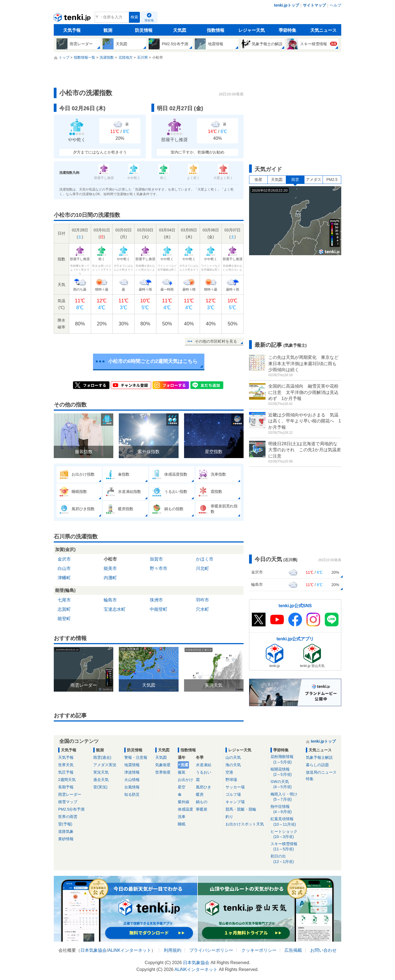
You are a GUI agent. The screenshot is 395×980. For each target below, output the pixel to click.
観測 (108, 30)
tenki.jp (73, 19)
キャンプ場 (235, 802)
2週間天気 (67, 780)
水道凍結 (204, 765)
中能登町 (159, 609)
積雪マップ (68, 802)
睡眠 (182, 824)
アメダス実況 (105, 765)
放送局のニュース (321, 772)
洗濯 (184, 765)
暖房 (200, 794)
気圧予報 (66, 772)
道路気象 (66, 831)
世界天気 (66, 765)
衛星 (258, 180)
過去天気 (101, 780)
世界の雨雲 (68, 817)
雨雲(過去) (102, 757)
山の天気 (233, 757)
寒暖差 (202, 809)
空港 (229, 772)
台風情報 (132, 787)
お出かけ (185, 780)
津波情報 (132, 772)
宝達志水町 (115, 609)
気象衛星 (163, 765)
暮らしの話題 (317, 765)
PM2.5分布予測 (71, 809)
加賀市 (156, 559)
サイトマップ (314, 5)
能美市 (110, 568)
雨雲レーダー (70, 794)
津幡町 (64, 578)
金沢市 (64, 559)
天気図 (180, 30)
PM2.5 (332, 180)
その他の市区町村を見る (216, 341)
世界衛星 (163, 772)
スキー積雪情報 (286, 847)
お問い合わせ (323, 950)
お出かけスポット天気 (245, 824)
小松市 (110, 559)
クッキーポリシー (259, 950)
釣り (229, 817)
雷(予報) (65, 824)
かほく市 (205, 559)
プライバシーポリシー (211, 950)
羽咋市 (202, 600)
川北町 (202, 568)
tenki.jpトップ (287, 5)
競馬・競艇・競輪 (241, 809)
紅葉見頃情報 (286, 822)
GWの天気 (286, 784)
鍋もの (202, 802)
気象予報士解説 (319, 757)
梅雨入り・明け (286, 797)
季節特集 (287, 30)
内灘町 (110, 578)
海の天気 (233, 765)
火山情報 (132, 780)
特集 (310, 779)
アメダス (314, 180)
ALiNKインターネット (130, 950)
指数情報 (216, 30)
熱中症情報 (286, 809)
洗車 (182, 817)
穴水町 (202, 609)
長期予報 (66, 787)
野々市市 (159, 568)
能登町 (64, 619)
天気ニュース (323, 30)
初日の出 (286, 859)
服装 (182, 772)
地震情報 (132, 765)
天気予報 (72, 30)
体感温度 (185, 809)
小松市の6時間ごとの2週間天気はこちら (153, 361)
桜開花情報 (286, 772)
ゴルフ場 (233, 794)
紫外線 (184, 802)
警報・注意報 (136, 757)
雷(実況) (100, 787)
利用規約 (173, 950)
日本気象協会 (94, 950)
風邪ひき (204, 787)
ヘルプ (335, 5)
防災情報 (144, 30)
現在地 (149, 20)
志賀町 (64, 609)
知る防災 (132, 794)
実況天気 (101, 772)
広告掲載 (293, 950)
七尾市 (64, 600)
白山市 (64, 568)
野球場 (231, 780)
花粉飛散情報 (286, 759)
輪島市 (110, 600)
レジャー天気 (252, 30)
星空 (182, 787)
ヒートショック (286, 834)
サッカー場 (235, 787)
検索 (134, 17)
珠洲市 (156, 600)
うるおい (204, 772)
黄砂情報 (66, 839)
